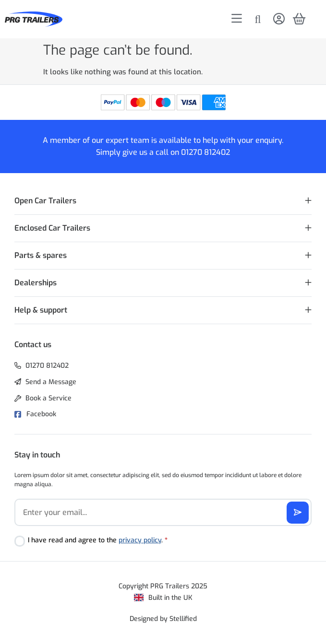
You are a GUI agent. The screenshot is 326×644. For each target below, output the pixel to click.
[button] (163, 201)
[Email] (163, 512)
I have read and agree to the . (98, 540)
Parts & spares (41, 255)
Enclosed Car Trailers (52, 228)
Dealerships (36, 283)
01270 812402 (205, 152)
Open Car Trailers (45, 201)
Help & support (41, 310)
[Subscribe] (298, 513)
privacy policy (140, 540)
